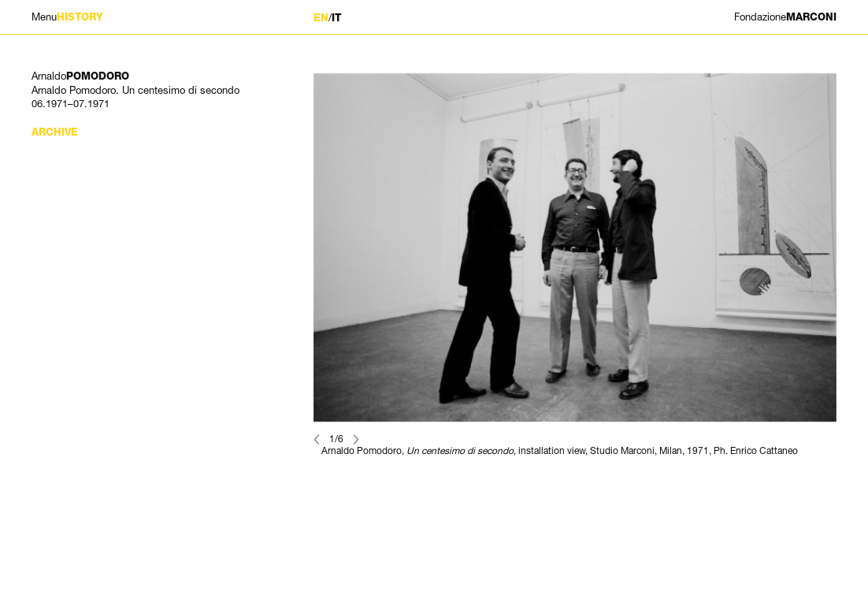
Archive (55, 132)
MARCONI (785, 17)
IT (336, 18)
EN (321, 18)
